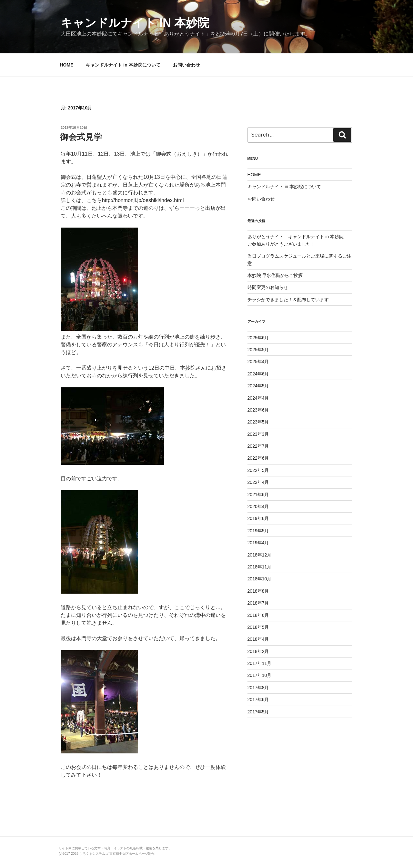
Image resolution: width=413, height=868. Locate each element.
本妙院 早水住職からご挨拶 (275, 275)
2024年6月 (258, 374)
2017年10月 (260, 675)
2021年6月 (258, 495)
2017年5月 (258, 712)
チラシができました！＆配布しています (288, 300)
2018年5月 (258, 627)
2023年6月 (258, 410)
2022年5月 (258, 470)
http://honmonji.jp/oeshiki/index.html (143, 200)
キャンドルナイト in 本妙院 (135, 23)
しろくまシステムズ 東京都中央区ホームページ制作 (117, 854)
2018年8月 (258, 591)
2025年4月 (258, 362)
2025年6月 (258, 338)
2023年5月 (258, 422)
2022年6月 (258, 458)
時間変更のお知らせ (268, 287)
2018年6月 (258, 615)
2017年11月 (260, 663)
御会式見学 (81, 137)
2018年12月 (260, 555)
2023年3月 (258, 434)
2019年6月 (258, 518)
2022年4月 (258, 482)
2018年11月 (260, 567)
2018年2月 (258, 651)
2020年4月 (258, 506)
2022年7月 (258, 446)
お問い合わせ (186, 65)
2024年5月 (258, 386)
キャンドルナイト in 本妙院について (123, 65)
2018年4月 (258, 639)
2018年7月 (258, 603)
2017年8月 (258, 688)
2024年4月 (258, 398)
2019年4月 (258, 543)
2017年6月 (258, 700)
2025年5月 (258, 350)
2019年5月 (258, 531)
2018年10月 (260, 579)
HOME (67, 65)
